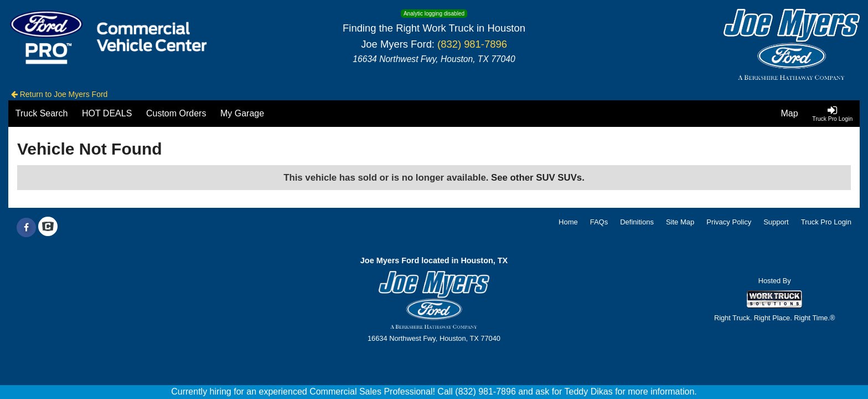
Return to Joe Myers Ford (60, 94)
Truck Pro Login (826, 222)
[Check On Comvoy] (48, 228)
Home (568, 222)
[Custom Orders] (176, 114)
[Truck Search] (42, 114)
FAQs (599, 222)
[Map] (790, 114)
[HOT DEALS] (107, 114)
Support (776, 222)
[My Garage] (242, 114)
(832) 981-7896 (472, 44)
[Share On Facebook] (26, 228)
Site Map (680, 222)
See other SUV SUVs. (538, 178)
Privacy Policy (729, 222)
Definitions (637, 222)
